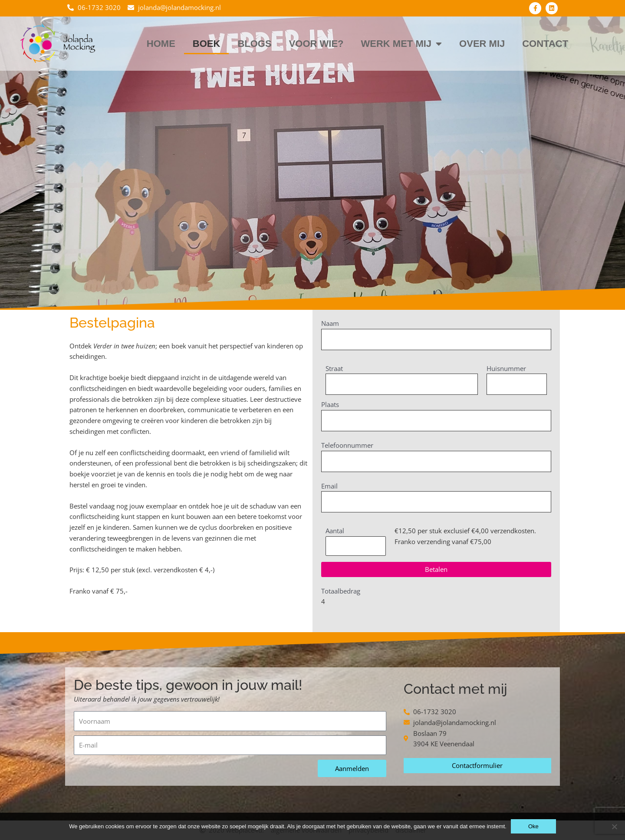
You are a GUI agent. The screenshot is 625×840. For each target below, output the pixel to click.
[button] (436, 570)
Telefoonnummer (347, 446)
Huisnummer (506, 368)
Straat (334, 368)
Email (329, 486)
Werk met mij (402, 44)
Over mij (482, 44)
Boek (207, 44)
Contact (545, 44)
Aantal (335, 532)
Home (161, 44)
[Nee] (614, 827)
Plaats (330, 405)
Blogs (254, 44)
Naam (330, 323)
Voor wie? (316, 44)
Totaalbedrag (341, 592)
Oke (533, 826)
